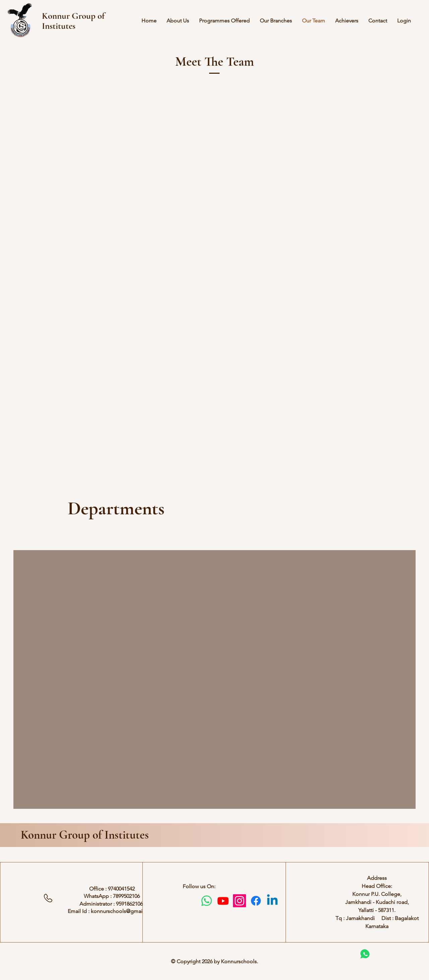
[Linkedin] (272, 901)
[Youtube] (223, 901)
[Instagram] (239, 901)
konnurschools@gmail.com (123, 911)
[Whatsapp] (207, 901)
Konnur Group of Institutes (85, 835)
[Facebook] (256, 901)
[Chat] (365, 954)
